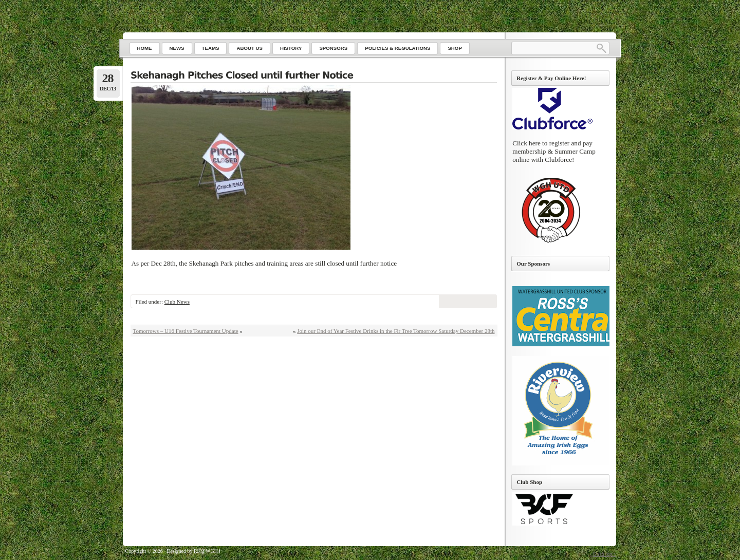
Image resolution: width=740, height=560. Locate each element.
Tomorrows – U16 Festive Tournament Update (186, 331)
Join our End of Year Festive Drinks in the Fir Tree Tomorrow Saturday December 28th (396, 331)
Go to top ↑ (604, 554)
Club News (177, 302)
